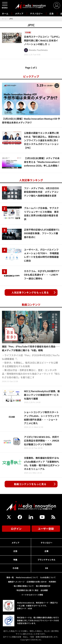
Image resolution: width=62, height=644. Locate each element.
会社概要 (44, 590)
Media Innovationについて (27, 577)
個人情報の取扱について (24, 586)
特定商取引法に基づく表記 (27, 590)
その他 (15, 568)
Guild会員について (48, 577)
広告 (52, 13)
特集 (15, 560)
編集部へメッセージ (16, 582)
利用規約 (52, 582)
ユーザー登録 (46, 529)
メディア (19, 13)
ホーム (5, 14)
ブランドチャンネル (46, 560)
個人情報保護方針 (43, 586)
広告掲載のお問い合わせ (37, 582)
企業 (46, 551)
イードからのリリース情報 (32, 595)
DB (47, 568)
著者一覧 (10, 577)
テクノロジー (36, 13)
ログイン (16, 529)
